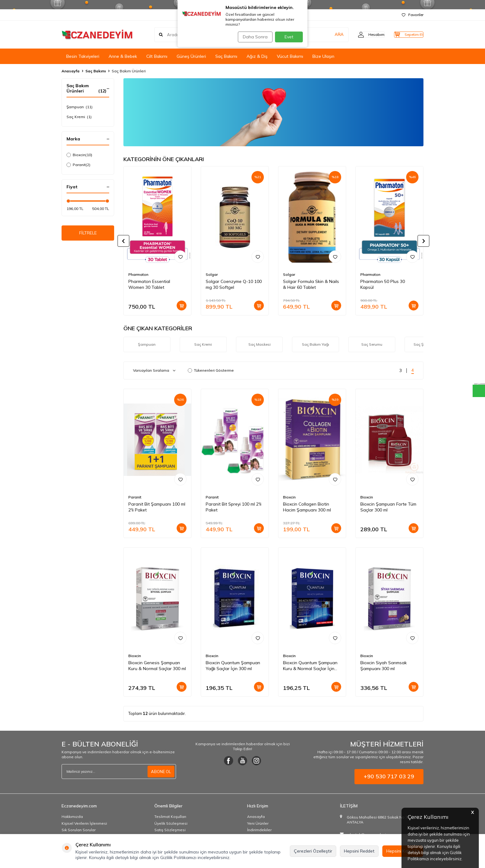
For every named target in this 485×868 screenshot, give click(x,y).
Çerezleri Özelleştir (313, 851)
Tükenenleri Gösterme (211, 370)
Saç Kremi (79, 117)
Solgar (212, 274)
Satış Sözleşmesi (170, 830)
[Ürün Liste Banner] (273, 112)
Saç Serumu (372, 344)
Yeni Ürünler (258, 823)
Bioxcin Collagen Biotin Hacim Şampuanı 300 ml (307, 507)
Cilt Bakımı (157, 56)
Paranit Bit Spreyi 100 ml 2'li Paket (234, 507)
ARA (327, 35)
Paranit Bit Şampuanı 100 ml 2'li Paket (157, 507)
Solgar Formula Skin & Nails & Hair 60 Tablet (311, 284)
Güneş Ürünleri (191, 56)
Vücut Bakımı (290, 56)
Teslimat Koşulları (170, 817)
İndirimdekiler (259, 830)
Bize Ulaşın (323, 56)
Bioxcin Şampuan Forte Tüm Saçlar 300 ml (388, 507)
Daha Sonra (253, 37)
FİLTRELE (88, 234)
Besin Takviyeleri (83, 56)
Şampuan (79, 107)
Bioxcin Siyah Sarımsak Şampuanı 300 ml (384, 666)
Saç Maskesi (260, 344)
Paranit (78, 165)
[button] (123, 241)
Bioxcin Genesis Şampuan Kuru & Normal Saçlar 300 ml (157, 666)
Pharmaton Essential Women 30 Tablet (149, 284)
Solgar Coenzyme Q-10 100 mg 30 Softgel (234, 284)
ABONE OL (160, 772)
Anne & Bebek (123, 56)
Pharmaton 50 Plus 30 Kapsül (383, 284)
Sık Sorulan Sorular (79, 830)
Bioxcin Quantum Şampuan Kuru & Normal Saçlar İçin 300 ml (310, 666)
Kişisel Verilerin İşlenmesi (84, 823)
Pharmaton (138, 274)
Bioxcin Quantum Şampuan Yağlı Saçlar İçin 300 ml (233, 666)
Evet (289, 37)
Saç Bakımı (226, 56)
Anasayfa (71, 71)
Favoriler (413, 15)
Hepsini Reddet (359, 851)
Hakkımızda (72, 817)
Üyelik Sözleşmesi (171, 823)
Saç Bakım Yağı (315, 344)
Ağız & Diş (257, 56)
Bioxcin (79, 155)
